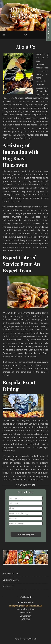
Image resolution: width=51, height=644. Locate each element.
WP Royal (32, 639)
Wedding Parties (11, 573)
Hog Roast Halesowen (26, 13)
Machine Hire (9, 586)
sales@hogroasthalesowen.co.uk (26, 606)
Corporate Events (11, 580)
